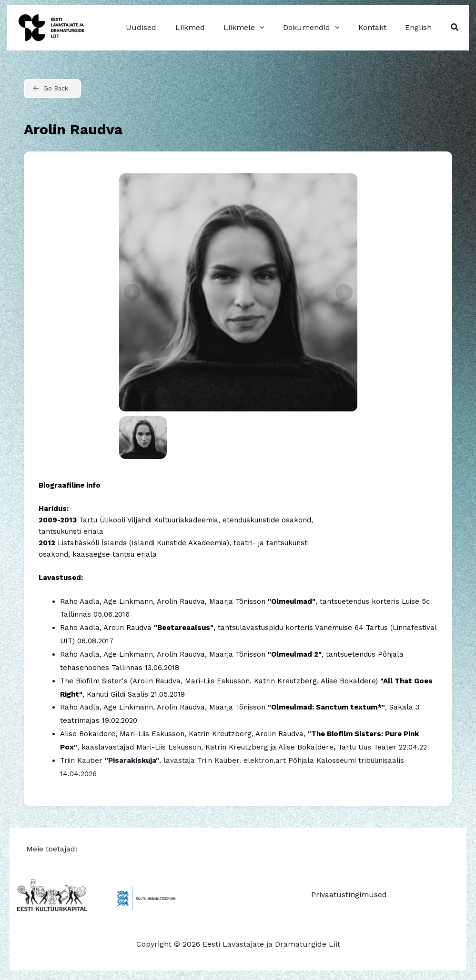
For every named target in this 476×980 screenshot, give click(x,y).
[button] (455, 27)
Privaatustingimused (349, 895)
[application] (272, 28)
